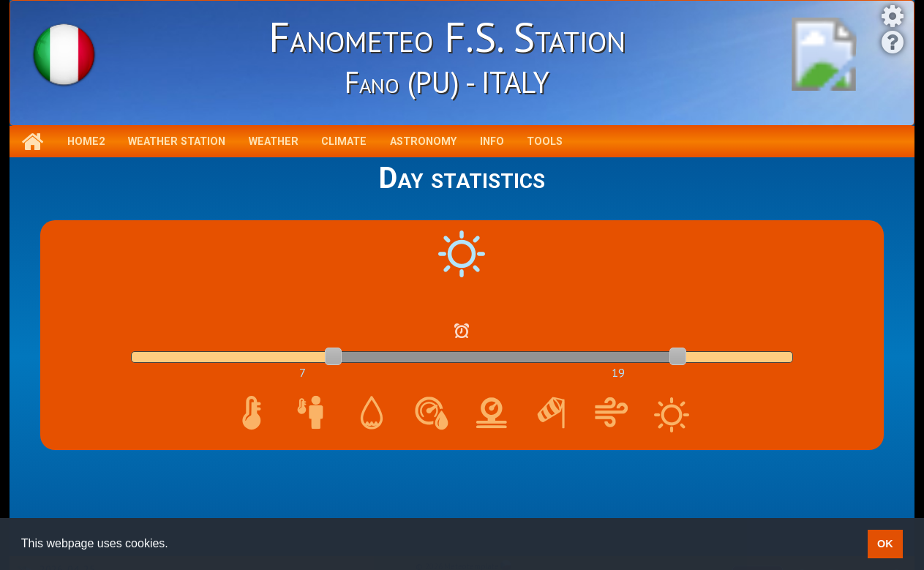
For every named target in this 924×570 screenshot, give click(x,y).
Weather (274, 142)
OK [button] (885, 544)
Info (492, 142)
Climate (344, 142)
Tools (545, 142)
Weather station (177, 142)
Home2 (86, 142)
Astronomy (423, 142)
